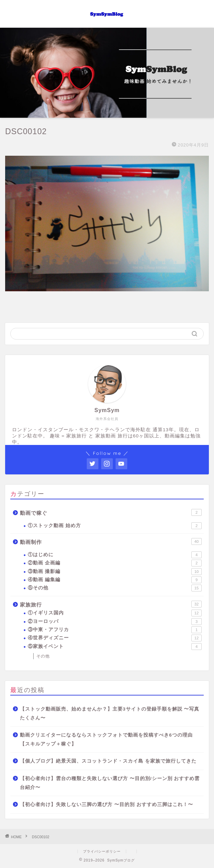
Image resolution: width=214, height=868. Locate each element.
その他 (43, 656)
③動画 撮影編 (115, 572)
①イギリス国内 (115, 613)
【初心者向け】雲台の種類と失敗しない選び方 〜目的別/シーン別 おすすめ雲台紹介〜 (110, 783)
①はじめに (115, 555)
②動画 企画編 (115, 563)
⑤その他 (115, 588)
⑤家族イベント (115, 647)
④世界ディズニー (115, 638)
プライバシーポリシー (102, 851)
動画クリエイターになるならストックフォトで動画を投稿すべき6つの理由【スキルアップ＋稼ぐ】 (106, 739)
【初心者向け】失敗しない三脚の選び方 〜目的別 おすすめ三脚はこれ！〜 (106, 805)
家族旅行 (111, 604)
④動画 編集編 (115, 580)
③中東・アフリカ (115, 630)
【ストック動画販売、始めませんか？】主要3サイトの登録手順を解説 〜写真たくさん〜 (110, 713)
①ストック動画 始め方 (115, 526)
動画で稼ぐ (111, 512)
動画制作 (111, 541)
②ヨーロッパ (115, 622)
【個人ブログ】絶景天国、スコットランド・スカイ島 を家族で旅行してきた (108, 761)
